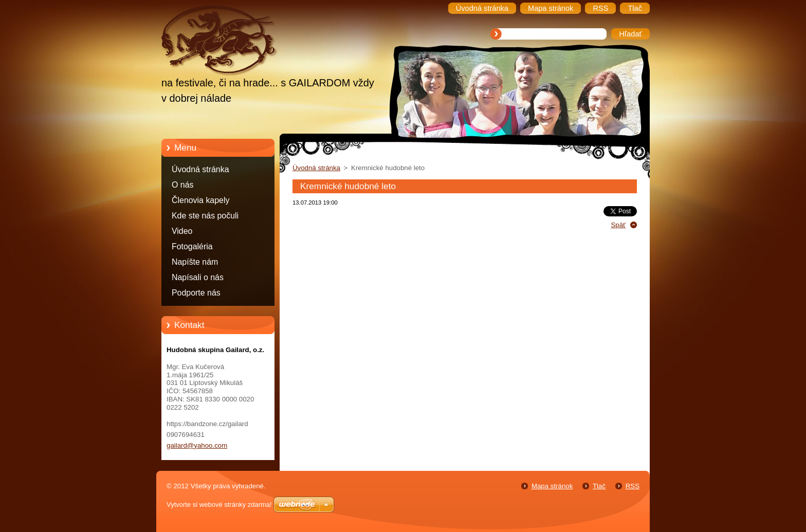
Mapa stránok (552, 486)
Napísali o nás (198, 277)
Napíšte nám (195, 262)
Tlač (599, 486)
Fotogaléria (192, 246)
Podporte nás (196, 293)
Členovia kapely (200, 200)
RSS (633, 486)
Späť (618, 225)
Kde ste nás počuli (205, 216)
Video (182, 231)
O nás (182, 185)
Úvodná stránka (200, 169)
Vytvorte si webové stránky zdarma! (219, 505)
